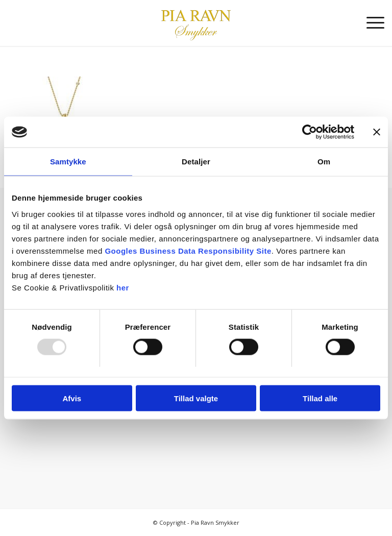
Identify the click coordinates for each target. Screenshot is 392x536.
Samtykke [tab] (68, 162)
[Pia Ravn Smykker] (196, 23)
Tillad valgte (196, 398)
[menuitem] (370, 23)
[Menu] (370, 23)
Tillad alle (320, 398)
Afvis (72, 398)
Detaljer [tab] (196, 162)
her (123, 287)
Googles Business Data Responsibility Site (188, 250)
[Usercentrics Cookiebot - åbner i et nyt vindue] (310, 132)
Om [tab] (324, 162)
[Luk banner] (377, 132)
